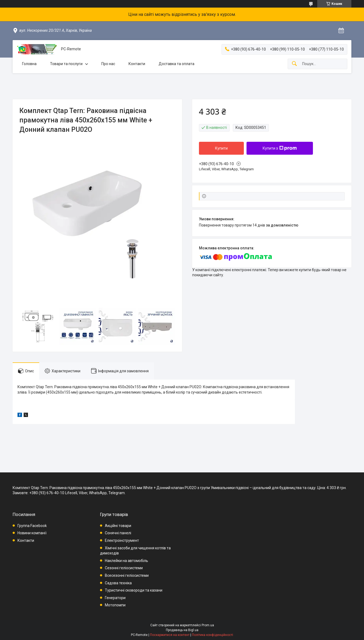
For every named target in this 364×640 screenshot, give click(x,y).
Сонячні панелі (118, 533)
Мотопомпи (115, 605)
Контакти (137, 64)
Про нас (108, 64)
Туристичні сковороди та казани (134, 590)
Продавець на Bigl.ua (182, 630)
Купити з (280, 148)
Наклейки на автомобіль (126, 561)
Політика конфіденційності (213, 635)
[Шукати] (294, 64)
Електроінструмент (122, 540)
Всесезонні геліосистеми (127, 575)
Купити (221, 148)
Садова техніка (118, 583)
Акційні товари (118, 526)
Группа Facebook (32, 526)
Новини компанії (32, 533)
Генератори (115, 598)
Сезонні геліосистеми (124, 568)
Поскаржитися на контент (170, 635)
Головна (29, 64)
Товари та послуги (66, 64)
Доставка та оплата (176, 64)
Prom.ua (208, 625)
